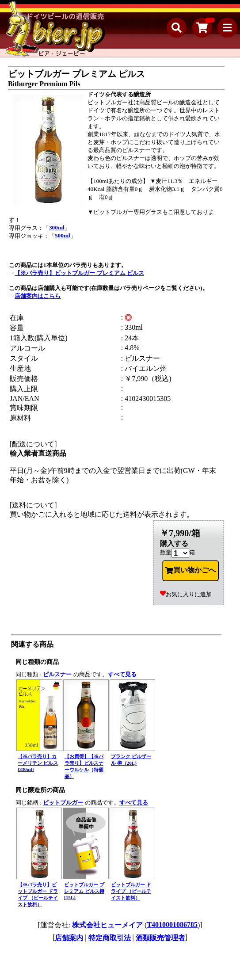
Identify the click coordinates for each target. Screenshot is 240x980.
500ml (63, 235)
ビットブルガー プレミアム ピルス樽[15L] (84, 891)
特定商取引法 (110, 938)
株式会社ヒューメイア (107, 925)
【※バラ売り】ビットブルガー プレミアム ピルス (79, 273)
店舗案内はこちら (38, 296)
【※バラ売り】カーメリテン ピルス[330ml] (38, 763)
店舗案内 (69, 938)
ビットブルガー (63, 803)
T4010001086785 (172, 925)
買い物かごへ (190, 570)
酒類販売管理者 (160, 938)
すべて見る (122, 674)
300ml (57, 227)
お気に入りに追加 (186, 594)
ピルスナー (57, 674)
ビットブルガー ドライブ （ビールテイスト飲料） (131, 891)
